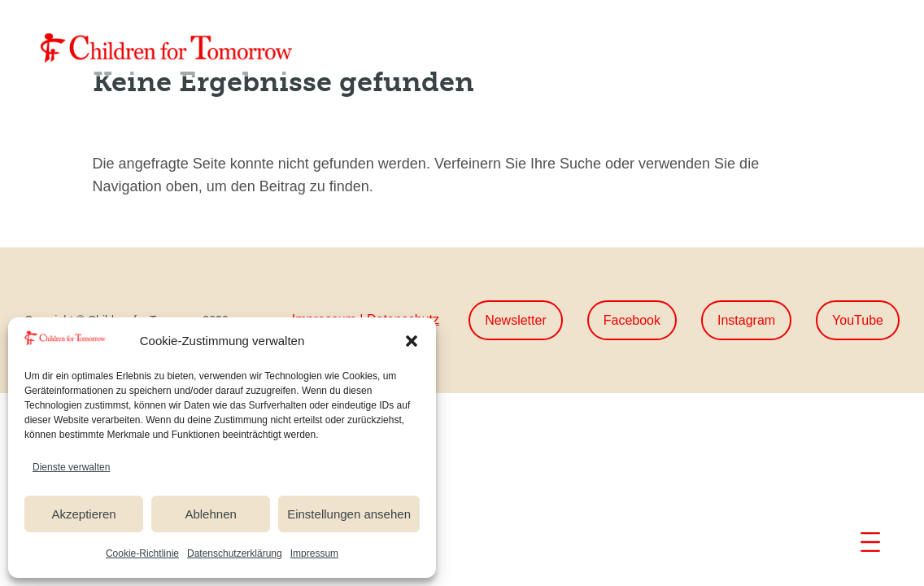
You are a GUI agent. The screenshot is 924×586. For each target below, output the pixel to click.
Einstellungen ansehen (349, 514)
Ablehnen (210, 514)
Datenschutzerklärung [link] (235, 553)
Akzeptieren (83, 514)
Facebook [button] (632, 320)
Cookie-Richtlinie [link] (142, 553)
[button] (412, 341)
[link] (167, 48)
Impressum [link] (314, 553)
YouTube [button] (858, 320)
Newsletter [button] (516, 320)
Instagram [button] (746, 320)
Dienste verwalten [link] (71, 467)
